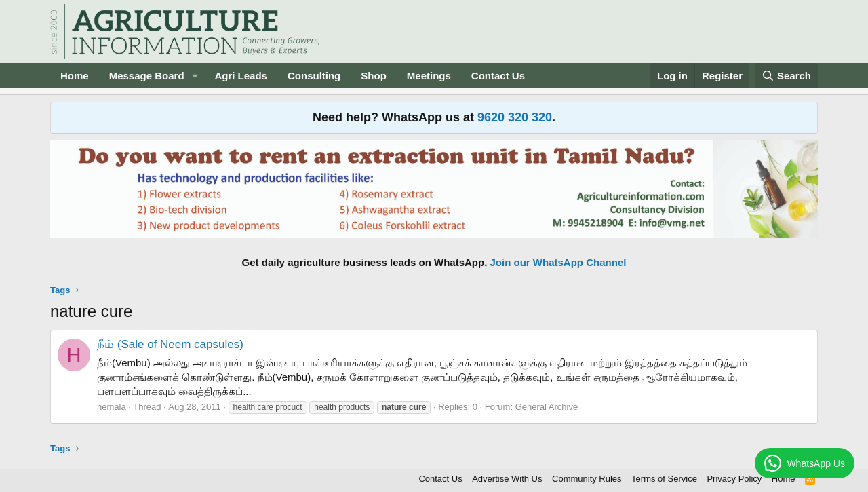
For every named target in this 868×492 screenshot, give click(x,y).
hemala (112, 407)
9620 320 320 (515, 117)
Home (75, 76)
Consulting (314, 76)
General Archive (547, 407)
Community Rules (587, 479)
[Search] (787, 76)
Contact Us (498, 76)
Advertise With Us (507, 479)
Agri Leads (241, 76)
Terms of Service (664, 479)
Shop (374, 76)
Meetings (429, 76)
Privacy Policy (734, 479)
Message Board (147, 76)
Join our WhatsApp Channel (558, 262)
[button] (195, 76)
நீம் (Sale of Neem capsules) (170, 344)
